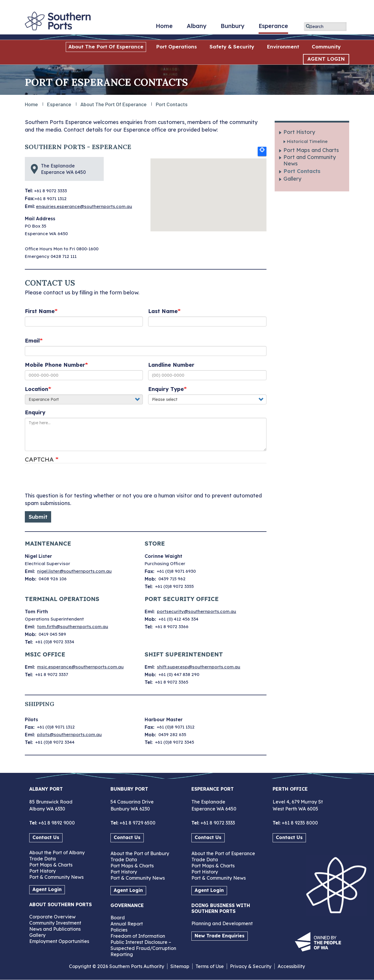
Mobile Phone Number (55, 365)
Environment (283, 47)
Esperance (273, 28)
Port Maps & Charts (51, 865)
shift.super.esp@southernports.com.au (199, 667)
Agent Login (47, 889)
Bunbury (233, 28)
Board (118, 918)
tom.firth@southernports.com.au (73, 627)
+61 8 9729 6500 (137, 823)
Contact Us (46, 837)
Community (326, 47)
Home (164, 28)
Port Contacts (302, 171)
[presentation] (69, 481)
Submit (38, 517)
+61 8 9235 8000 (299, 823)
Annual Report (127, 924)
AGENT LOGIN (326, 59)
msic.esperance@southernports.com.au (80, 667)
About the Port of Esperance (106, 47)
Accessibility (291, 966)
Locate (262, 151)
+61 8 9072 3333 (217, 823)
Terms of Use (210, 966)
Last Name (163, 311)
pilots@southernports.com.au (69, 734)
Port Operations (176, 47)
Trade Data (43, 859)
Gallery (292, 179)
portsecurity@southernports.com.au (196, 611)
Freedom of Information (138, 936)
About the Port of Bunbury (140, 853)
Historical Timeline (307, 141)
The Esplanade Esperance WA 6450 (63, 169)
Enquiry (35, 412)
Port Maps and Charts (311, 150)
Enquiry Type (166, 389)
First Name (40, 311)
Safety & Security (232, 47)
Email (32, 341)
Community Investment (55, 923)
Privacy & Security (251, 966)
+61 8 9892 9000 (56, 823)
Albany (197, 28)
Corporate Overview (52, 917)
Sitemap (180, 966)
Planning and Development (222, 923)
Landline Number (171, 365)
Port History (299, 132)
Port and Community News (310, 160)
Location (37, 389)
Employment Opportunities (59, 941)
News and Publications (55, 929)
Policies (119, 930)
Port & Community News (56, 877)
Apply (308, 26)
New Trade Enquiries (220, 936)
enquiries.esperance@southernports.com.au (84, 206)
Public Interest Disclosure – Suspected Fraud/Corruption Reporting (143, 948)
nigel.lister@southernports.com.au (74, 571)
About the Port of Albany (57, 853)
